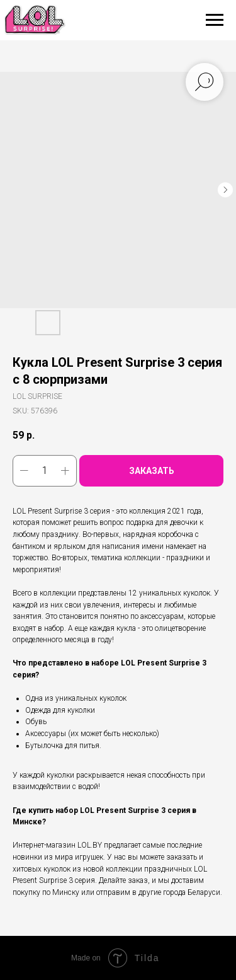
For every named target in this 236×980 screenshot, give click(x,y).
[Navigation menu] (215, 20)
